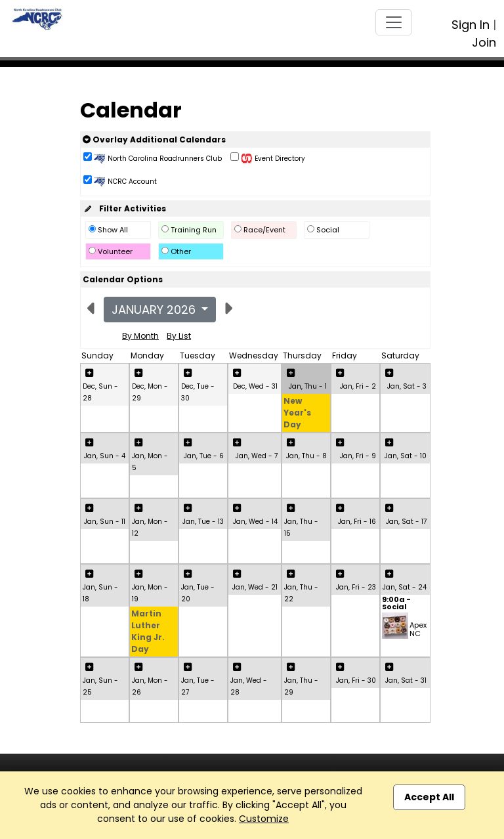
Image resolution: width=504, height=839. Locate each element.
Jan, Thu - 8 (306, 456)
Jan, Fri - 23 (356, 587)
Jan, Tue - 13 (203, 522)
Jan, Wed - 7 (257, 456)
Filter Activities (124, 208)
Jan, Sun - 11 (105, 522)
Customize (264, 819)
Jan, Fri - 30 (356, 680)
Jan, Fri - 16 (357, 522)
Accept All (429, 797)
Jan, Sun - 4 (105, 456)
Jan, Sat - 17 (406, 522)
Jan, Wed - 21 (255, 587)
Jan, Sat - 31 (406, 680)
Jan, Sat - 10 (406, 456)
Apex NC (418, 629)
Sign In (471, 25)
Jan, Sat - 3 (407, 386)
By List (179, 336)
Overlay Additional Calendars (154, 140)
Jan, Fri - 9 (358, 456)
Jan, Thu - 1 (308, 386)
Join (484, 42)
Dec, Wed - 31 (255, 386)
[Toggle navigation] (394, 22)
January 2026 (155, 310)
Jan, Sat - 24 (405, 587)
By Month (140, 336)
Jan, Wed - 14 (255, 522)
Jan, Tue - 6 (204, 456)
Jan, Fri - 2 (358, 386)
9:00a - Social (396, 604)
